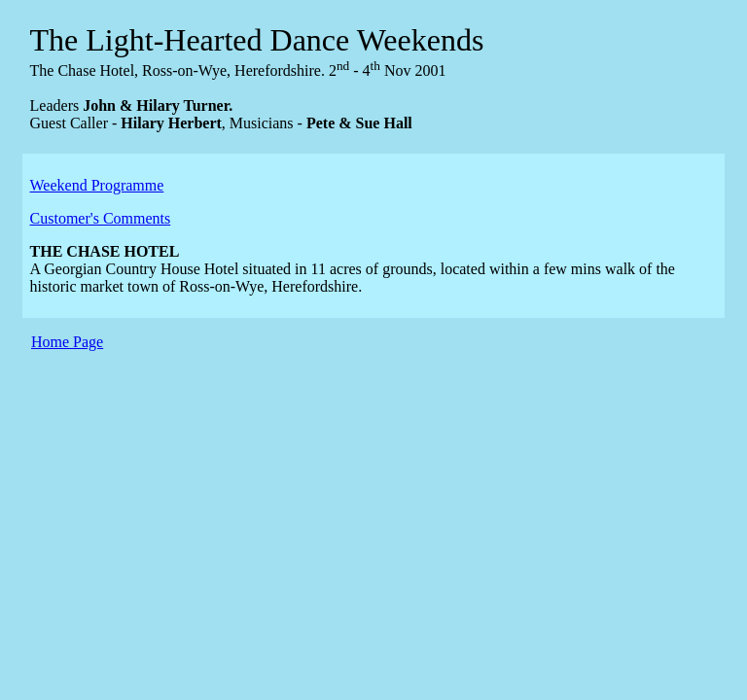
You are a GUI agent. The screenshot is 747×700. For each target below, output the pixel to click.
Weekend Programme (97, 185)
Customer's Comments (101, 218)
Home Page (67, 342)
